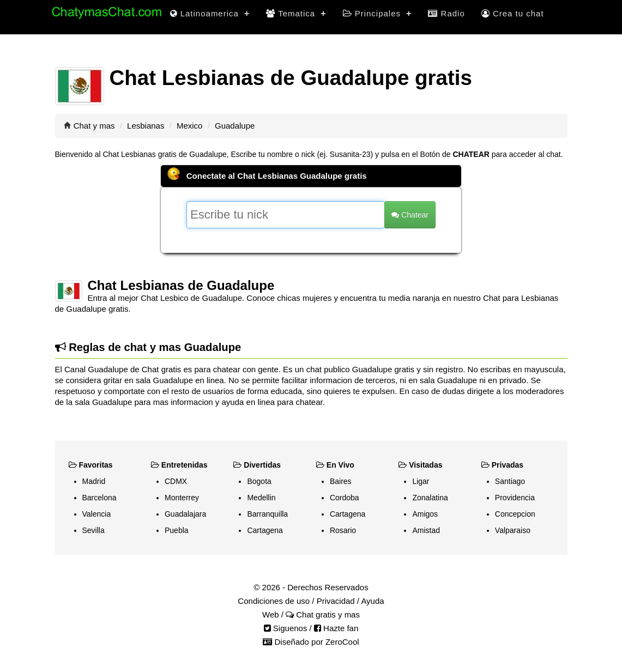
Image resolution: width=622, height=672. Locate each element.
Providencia (515, 498)
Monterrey (182, 498)
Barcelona (99, 498)
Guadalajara (185, 514)
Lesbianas (146, 126)
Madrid (94, 481)
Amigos (425, 514)
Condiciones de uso (274, 601)
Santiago (510, 481)
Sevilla (93, 530)
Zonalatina (430, 498)
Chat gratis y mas (323, 615)
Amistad (426, 530)
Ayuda (372, 601)
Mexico (190, 126)
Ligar (421, 481)
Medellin (261, 498)
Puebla (177, 530)
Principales (378, 13)
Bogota (259, 481)
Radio (446, 13)
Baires (341, 481)
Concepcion (515, 514)
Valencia (97, 514)
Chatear (410, 215)
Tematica (296, 13)
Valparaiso (513, 530)
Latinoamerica (210, 13)
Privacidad (336, 601)
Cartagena (265, 530)
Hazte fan (336, 628)
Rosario (343, 530)
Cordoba (345, 498)
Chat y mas (94, 126)
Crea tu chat (513, 13)
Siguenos (286, 628)
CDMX (176, 481)
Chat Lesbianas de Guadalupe (181, 285)
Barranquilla (267, 514)
